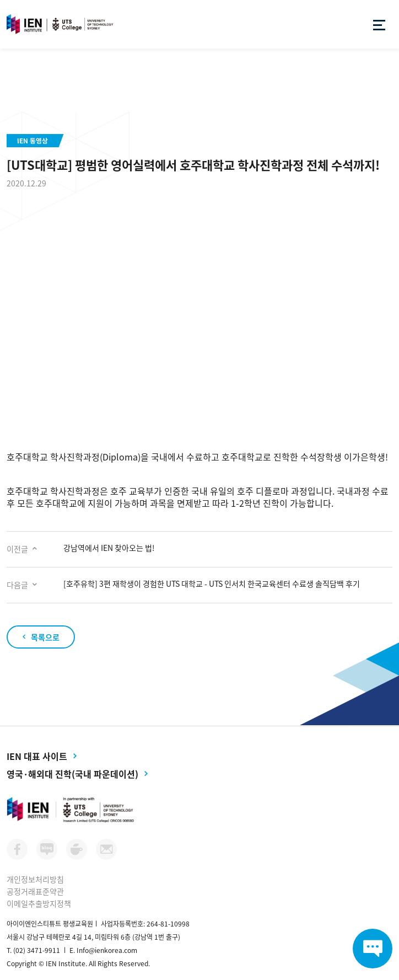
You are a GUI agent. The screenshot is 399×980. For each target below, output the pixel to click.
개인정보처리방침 (35, 879)
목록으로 (45, 637)
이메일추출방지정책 (39, 903)
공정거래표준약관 (35, 891)
